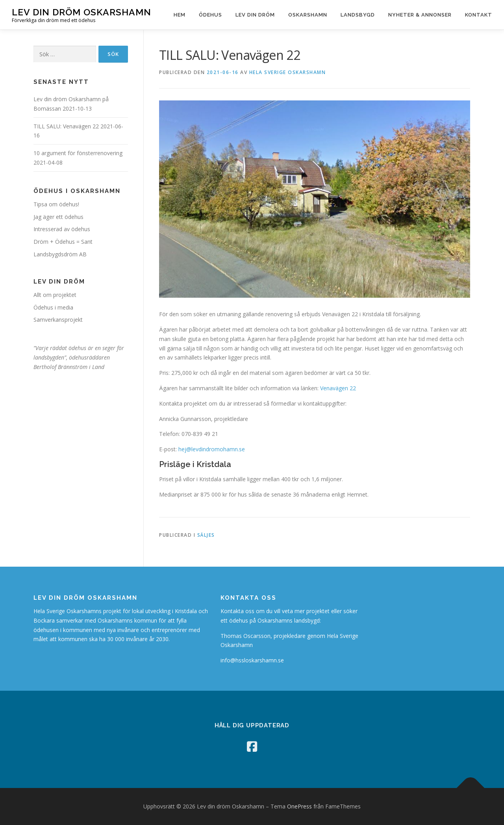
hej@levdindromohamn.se (212, 449)
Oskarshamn (308, 15)
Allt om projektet (55, 295)
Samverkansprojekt (58, 320)
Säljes (206, 535)
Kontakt (479, 15)
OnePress (299, 806)
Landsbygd (358, 15)
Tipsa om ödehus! (56, 204)
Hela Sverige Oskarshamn (288, 72)
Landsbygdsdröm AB (60, 254)
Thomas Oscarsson (246, 636)
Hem (180, 15)
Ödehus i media (53, 307)
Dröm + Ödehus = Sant (63, 242)
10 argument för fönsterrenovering (78, 153)
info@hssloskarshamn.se (252, 660)
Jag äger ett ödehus (58, 217)
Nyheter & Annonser (420, 15)
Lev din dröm (255, 15)
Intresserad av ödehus (62, 229)
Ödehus (210, 15)
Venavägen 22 (338, 388)
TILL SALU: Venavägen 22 (66, 126)
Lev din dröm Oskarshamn (82, 12)
